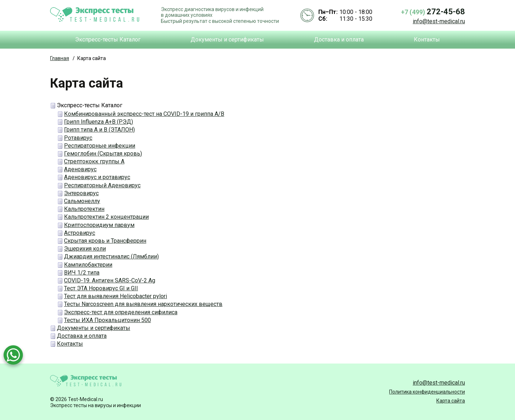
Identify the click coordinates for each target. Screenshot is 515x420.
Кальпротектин (84, 209)
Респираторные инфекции (100, 146)
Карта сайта (451, 401)
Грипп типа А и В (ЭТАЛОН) (99, 130)
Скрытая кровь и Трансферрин (105, 241)
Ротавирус (78, 138)
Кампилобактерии (88, 265)
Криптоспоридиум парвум (99, 225)
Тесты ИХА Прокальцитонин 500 (107, 320)
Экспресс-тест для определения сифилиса (121, 312)
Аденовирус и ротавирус (97, 177)
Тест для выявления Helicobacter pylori (116, 296)
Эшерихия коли (85, 249)
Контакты (427, 39)
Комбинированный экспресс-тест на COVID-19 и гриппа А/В (144, 114)
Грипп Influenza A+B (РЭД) (99, 122)
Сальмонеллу (82, 201)
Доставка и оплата (339, 39)
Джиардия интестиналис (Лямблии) (111, 256)
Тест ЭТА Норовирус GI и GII (101, 288)
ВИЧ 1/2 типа (82, 273)
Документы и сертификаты (227, 39)
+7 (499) (433, 12)
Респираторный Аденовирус (102, 185)
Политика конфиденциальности (427, 392)
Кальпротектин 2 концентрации (106, 217)
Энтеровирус (81, 193)
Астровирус (80, 233)
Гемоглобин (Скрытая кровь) (103, 154)
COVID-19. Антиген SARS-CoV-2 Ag (110, 280)
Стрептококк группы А (94, 161)
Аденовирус (80, 169)
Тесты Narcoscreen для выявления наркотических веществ (143, 304)
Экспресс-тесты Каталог (108, 39)
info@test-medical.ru (439, 21)
